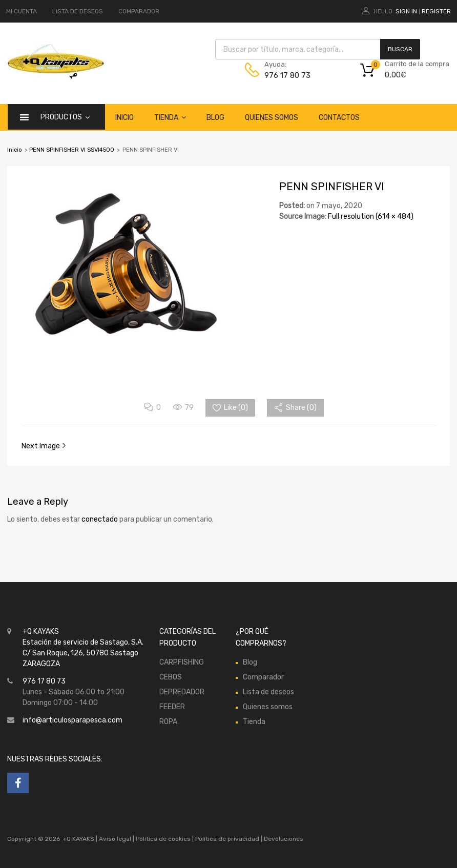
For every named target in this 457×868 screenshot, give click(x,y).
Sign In (406, 11)
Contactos (339, 118)
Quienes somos (272, 118)
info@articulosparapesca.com (72, 720)
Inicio (124, 118)
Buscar (400, 49)
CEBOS (171, 677)
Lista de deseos (268, 692)
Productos (65, 117)
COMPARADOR (139, 11)
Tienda (170, 117)
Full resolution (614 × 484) (371, 216)
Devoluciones (283, 839)
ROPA (168, 722)
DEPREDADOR (182, 692)
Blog (215, 118)
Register (436, 11)
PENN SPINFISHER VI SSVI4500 (72, 150)
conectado (100, 519)
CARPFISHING (182, 662)
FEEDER (172, 707)
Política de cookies (163, 839)
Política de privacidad (228, 839)
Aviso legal (115, 839)
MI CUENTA (22, 11)
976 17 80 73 (287, 75)
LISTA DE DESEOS (78, 11)
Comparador (263, 677)
